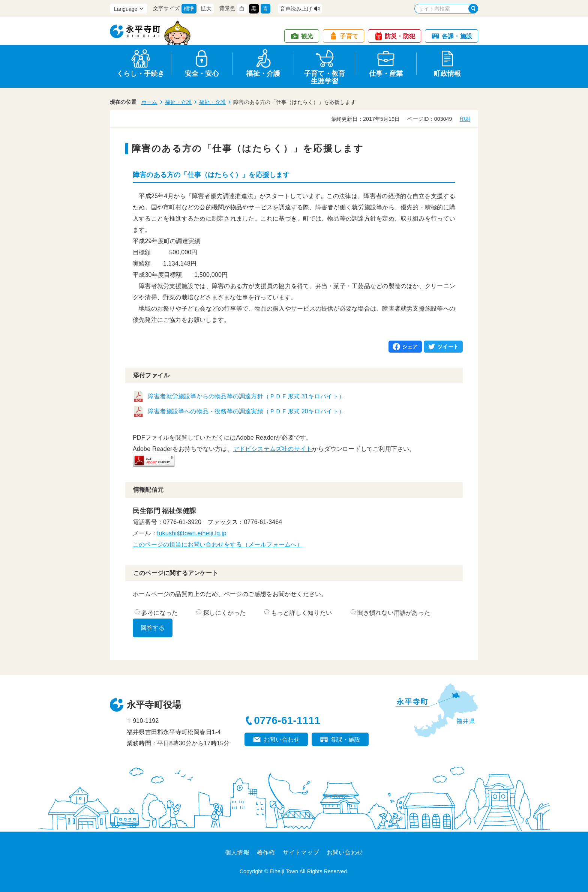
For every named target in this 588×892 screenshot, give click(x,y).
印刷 (465, 119)
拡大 (206, 9)
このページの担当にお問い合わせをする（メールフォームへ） (218, 544)
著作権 (266, 852)
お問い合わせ (281, 740)
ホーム (149, 102)
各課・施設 (457, 36)
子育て (349, 36)
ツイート (448, 347)
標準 (189, 9)
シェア (410, 347)
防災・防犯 (400, 36)
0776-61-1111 (287, 720)
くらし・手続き (140, 74)
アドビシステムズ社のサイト (273, 449)
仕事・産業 (386, 74)
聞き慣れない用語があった (390, 613)
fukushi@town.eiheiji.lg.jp (192, 533)
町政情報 (447, 74)
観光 (307, 36)
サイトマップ (301, 852)
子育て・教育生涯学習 (325, 76)
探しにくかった (221, 613)
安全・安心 (202, 74)
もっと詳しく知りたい (298, 613)
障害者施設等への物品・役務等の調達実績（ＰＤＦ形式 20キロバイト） (246, 411)
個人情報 (237, 852)
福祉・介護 (263, 74)
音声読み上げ (296, 9)
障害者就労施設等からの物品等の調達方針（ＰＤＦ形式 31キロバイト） (246, 396)
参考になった (156, 613)
